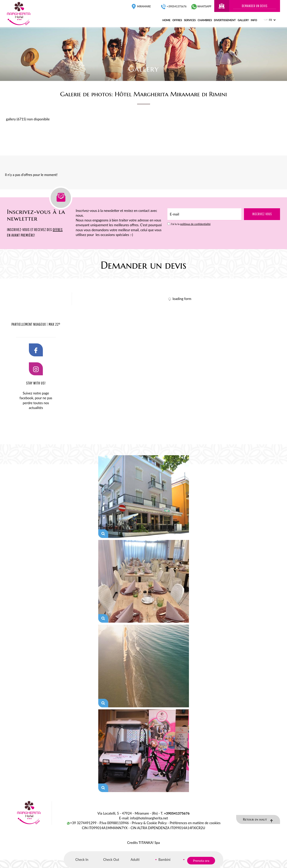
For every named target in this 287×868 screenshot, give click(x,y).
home (166, 20)
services (190, 20)
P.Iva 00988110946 (114, 823)
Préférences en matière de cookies (195, 823)
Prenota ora (201, 861)
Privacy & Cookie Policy (149, 823)
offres (177, 20)
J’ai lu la (191, 224)
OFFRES (58, 230)
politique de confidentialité (195, 224)
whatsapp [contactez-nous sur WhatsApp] (201, 6)
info (254, 20)
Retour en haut (258, 820)
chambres (205, 20)
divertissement (225, 20)
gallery (243, 20)
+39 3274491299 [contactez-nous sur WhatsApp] (82, 823)
